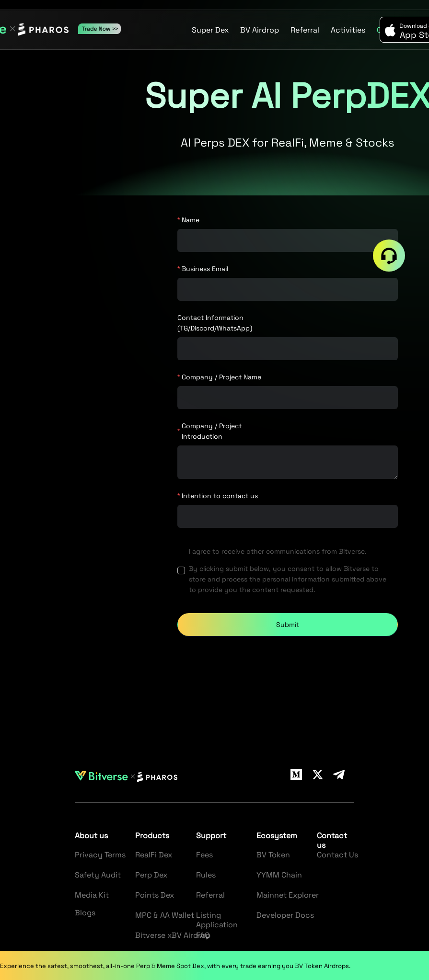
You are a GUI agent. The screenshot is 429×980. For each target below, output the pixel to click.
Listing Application (217, 920)
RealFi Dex (154, 855)
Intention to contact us (220, 496)
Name (191, 220)
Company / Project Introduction (212, 431)
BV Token (273, 855)
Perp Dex (151, 875)
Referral (210, 895)
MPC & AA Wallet (165, 915)
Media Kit (92, 895)
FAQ (203, 935)
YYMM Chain (279, 875)
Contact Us (337, 855)
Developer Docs (285, 915)
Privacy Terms (100, 855)
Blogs (85, 913)
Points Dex (155, 895)
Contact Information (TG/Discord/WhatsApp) (215, 323)
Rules (206, 875)
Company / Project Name (221, 377)
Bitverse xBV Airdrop (173, 935)
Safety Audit (98, 875)
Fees (204, 855)
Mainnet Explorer (288, 895)
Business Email (205, 269)
